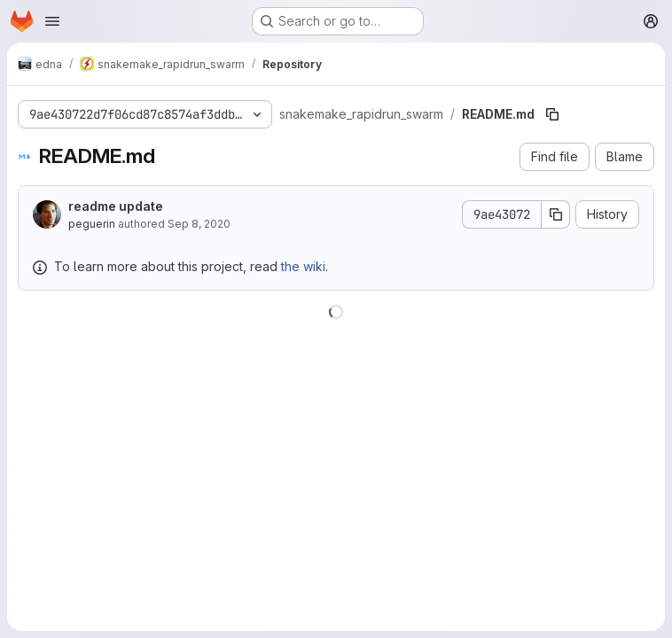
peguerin (92, 224)
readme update (116, 206)
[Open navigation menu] (52, 21)
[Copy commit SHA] (556, 214)
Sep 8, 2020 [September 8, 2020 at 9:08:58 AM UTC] (199, 224)
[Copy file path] (552, 114)
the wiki (303, 266)
